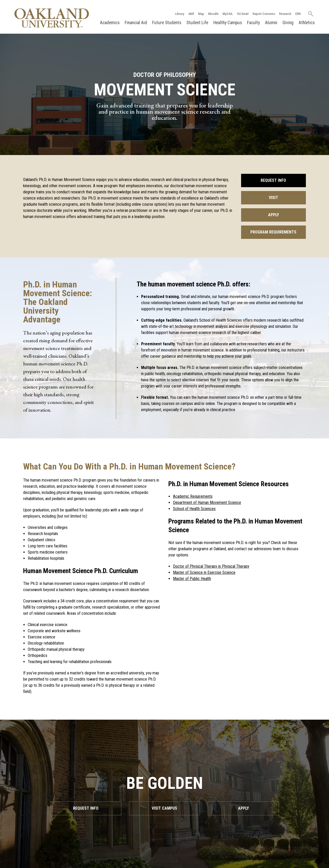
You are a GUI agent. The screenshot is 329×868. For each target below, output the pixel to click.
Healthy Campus (228, 23)
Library (180, 14)
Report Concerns (264, 14)
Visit (273, 198)
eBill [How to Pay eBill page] (191, 14)
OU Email (243, 14)
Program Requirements (273, 232)
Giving (288, 23)
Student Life (197, 23)
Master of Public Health (192, 579)
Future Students (167, 23)
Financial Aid (136, 23)
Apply (273, 215)
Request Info (273, 180)
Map (201, 14)
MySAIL (228, 14)
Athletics (307, 23)
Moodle (213, 14)
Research (285, 14)
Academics (110, 23)
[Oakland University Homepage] (52, 18)
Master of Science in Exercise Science (204, 572)
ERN (298, 14)
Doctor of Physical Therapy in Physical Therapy (211, 566)
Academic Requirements (193, 496)
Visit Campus (164, 808)
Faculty (253, 23)
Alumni (271, 23)
